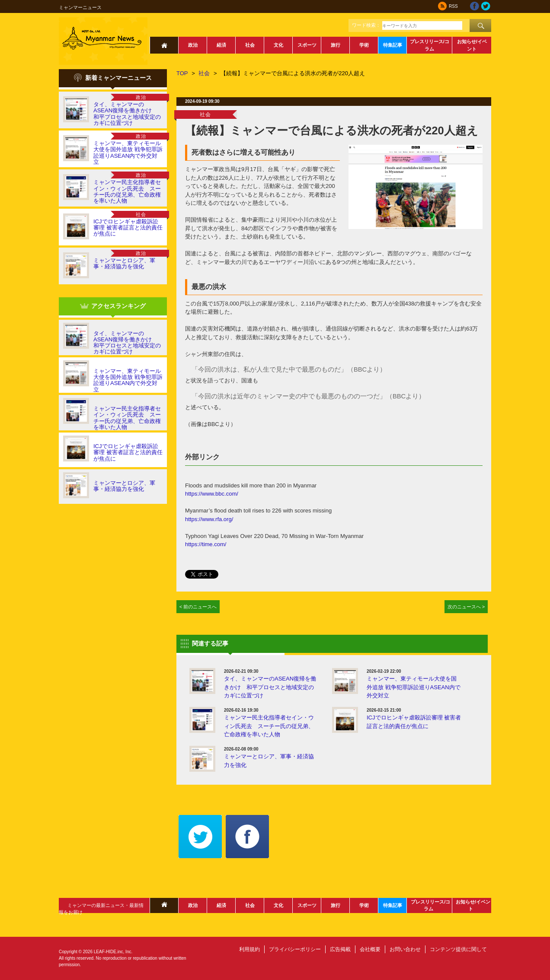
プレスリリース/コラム (430, 45)
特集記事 (393, 45)
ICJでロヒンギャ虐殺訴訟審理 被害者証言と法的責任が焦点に (128, 228)
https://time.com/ (206, 544)
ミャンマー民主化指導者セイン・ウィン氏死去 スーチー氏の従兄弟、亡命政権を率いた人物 (127, 191)
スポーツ (307, 45)
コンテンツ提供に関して (458, 949)
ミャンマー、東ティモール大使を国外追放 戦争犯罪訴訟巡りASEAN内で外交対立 (128, 153)
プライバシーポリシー (295, 949)
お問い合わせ (405, 949)
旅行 (336, 45)
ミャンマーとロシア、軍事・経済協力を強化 (124, 263)
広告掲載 (340, 949)
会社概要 (370, 949)
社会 (250, 45)
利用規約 (249, 949)
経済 (221, 45)
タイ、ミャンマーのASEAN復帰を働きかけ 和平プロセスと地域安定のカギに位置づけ (127, 114)
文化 (278, 45)
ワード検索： (366, 25)
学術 (364, 45)
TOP (182, 73)
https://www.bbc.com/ (212, 494)
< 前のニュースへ (198, 607)
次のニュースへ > (466, 607)
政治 (193, 45)
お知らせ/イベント (472, 45)
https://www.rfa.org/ (209, 519)
